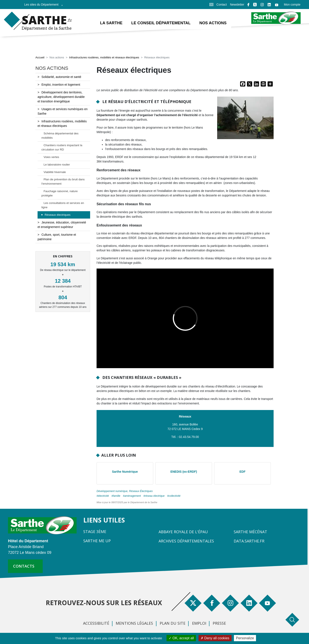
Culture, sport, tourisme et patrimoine (57, 237)
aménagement (133, 496)
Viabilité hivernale (55, 172)
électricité (104, 496)
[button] (245, 119)
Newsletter (237, 5)
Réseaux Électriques (141, 491)
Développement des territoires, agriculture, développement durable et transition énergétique (61, 97)
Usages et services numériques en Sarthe (63, 111)
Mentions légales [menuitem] (134, 623)
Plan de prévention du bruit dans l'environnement (63, 182)
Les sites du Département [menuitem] (42, 6)
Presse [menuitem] (219, 623)
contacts (24, 566)
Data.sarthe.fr (249, 541)
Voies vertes (51, 157)
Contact (222, 5)
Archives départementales (186, 541)
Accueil (40, 57)
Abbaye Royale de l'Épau (183, 532)
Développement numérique (112, 491)
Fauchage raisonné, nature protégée (60, 193)
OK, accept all (181, 638)
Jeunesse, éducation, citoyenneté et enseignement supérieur (62, 225)
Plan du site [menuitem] (173, 623)
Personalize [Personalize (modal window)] (245, 638)
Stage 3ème (95, 532)
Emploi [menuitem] (199, 623)
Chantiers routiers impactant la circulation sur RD (62, 147)
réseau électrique (155, 496)
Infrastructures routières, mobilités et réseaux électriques (104, 57)
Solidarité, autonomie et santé (61, 77)
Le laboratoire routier (57, 165)
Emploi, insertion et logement (61, 85)
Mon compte (292, 5)
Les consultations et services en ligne (63, 205)
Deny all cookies (215, 638)
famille (117, 496)
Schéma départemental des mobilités (60, 136)
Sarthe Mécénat (250, 532)
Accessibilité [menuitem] (96, 623)
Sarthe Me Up (97, 541)
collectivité (175, 496)
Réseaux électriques (58, 215)
